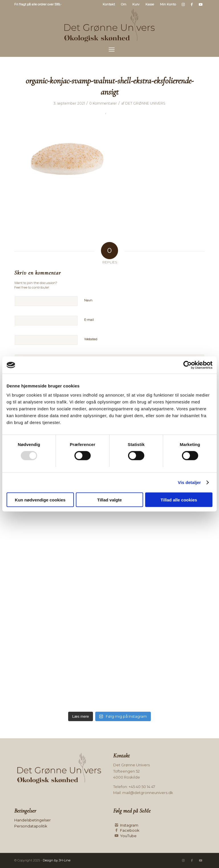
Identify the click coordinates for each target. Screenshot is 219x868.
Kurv (136, 4)
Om (124, 4)
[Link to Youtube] (200, 4)
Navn (88, 300)
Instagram (129, 825)
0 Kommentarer (103, 103)
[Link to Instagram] (183, 4)
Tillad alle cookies (179, 500)
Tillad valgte (109, 500)
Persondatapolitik (31, 826)
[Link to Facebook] (192, 4)
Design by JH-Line (57, 860)
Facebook (130, 830)
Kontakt (109, 4)
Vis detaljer (189, 482)
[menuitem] (109, 4)
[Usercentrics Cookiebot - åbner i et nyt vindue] (187, 365)
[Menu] (112, 49)
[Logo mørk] (109, 25)
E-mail (89, 320)
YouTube (128, 836)
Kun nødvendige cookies (40, 500)
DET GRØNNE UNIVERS (145, 103)
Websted (91, 339)
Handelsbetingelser (33, 820)
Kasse (150, 4)
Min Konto (168, 4)
